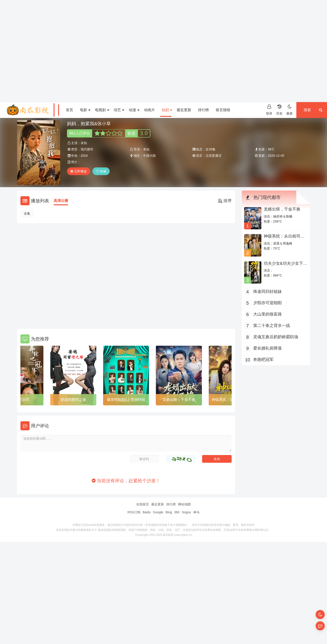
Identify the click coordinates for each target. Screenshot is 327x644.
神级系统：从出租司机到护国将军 (284, 238)
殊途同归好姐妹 (268, 291)
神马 (196, 512)
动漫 (134, 110)
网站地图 (184, 504)
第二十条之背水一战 (272, 326)
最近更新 (184, 110)
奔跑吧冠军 (263, 360)
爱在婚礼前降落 (268, 348)
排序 (225, 201)
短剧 (167, 110)
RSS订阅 (134, 512)
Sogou (186, 512)
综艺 (119, 110)
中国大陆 (149, 156)
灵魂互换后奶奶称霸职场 (276, 337)
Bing (169, 512)
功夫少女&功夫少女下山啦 (285, 266)
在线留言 (143, 504)
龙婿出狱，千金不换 (179, 400)
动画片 (149, 110)
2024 (84, 156)
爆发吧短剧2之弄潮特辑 (126, 400)
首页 (69, 110)
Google (158, 512)
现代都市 (87, 149)
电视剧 (102, 110)
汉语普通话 (213, 156)
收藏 (101, 171)
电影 (85, 110)
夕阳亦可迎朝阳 (268, 303)
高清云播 (61, 201)
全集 (27, 213)
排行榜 (203, 110)
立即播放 (79, 171)
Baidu (147, 512)
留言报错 (223, 110)
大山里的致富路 (268, 314)
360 (177, 512)
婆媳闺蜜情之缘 (73, 400)
